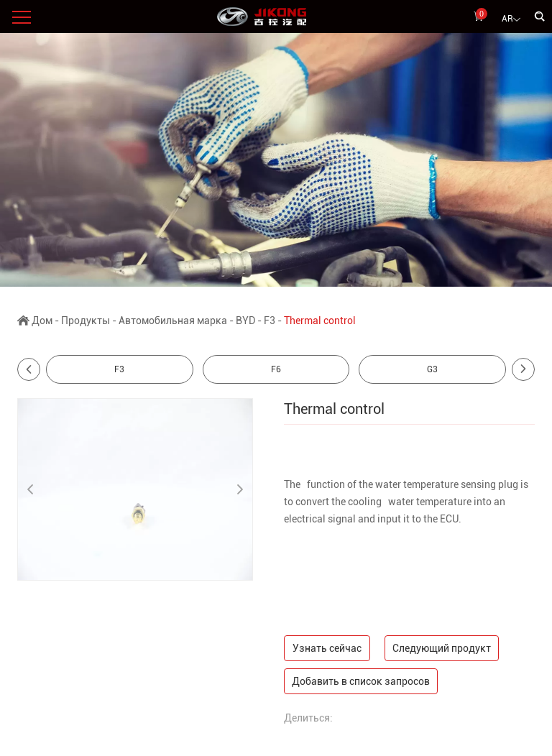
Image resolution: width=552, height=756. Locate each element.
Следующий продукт (442, 648)
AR (511, 19)
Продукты (86, 321)
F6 (276, 369)
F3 (270, 321)
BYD (245, 321)
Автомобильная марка (173, 321)
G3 (432, 369)
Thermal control (320, 321)
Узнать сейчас (327, 648)
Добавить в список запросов (361, 681)
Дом (42, 321)
